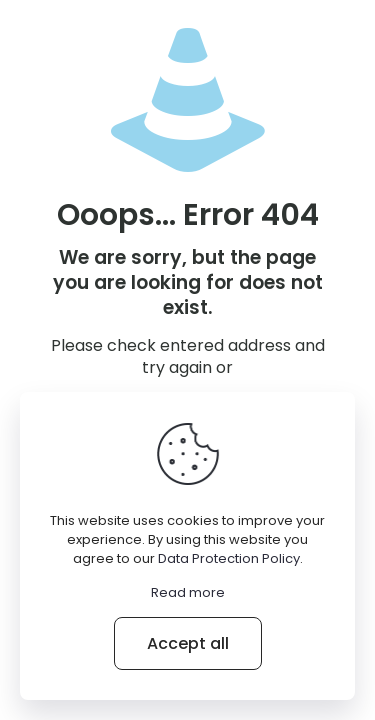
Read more (188, 592)
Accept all (188, 643)
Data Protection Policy (229, 558)
